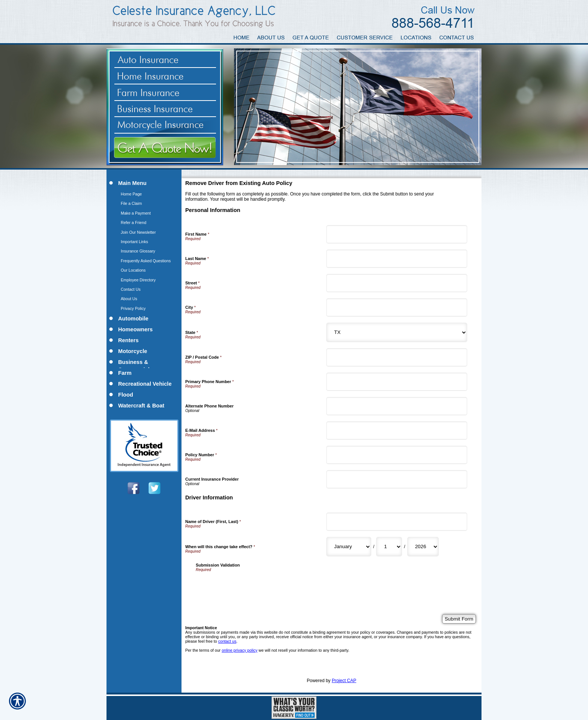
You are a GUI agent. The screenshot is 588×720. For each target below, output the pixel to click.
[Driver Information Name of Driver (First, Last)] (397, 522)
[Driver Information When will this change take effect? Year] (423, 547)
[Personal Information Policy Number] (397, 455)
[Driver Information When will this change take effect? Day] (389, 547)
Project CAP (344, 681)
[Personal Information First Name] (397, 234)
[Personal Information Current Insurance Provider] (397, 479)
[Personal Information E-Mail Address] (397, 431)
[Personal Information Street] (397, 283)
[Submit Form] (459, 619)
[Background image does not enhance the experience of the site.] (144, 184)
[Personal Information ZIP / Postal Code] (397, 357)
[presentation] (253, 586)
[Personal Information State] (397, 332)
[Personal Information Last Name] (397, 259)
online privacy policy (239, 650)
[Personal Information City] (397, 307)
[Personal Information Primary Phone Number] (397, 382)
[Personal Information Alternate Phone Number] (397, 406)
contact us (227, 641)
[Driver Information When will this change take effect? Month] (349, 547)
